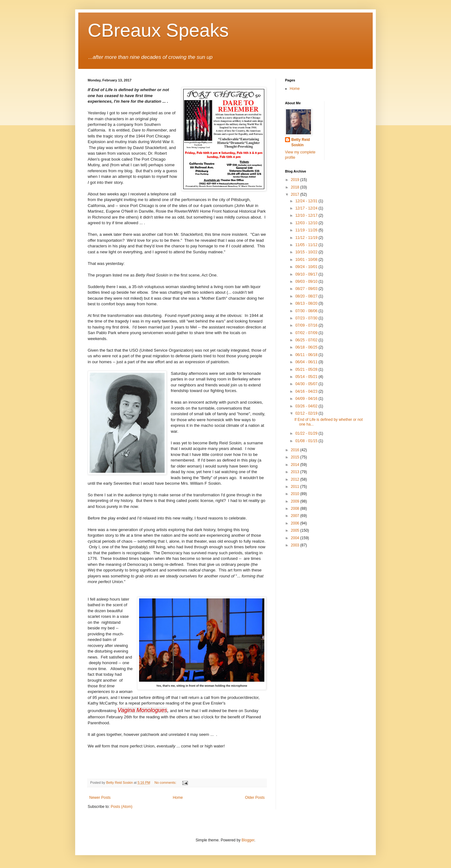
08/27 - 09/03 (307, 289)
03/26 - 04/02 (307, 406)
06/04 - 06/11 (307, 362)
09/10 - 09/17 (307, 274)
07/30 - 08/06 (307, 311)
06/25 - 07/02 (307, 340)
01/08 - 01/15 (307, 441)
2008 (296, 509)
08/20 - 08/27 (307, 296)
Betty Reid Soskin (301, 142)
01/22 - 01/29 (307, 433)
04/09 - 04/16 (307, 399)
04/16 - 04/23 (307, 391)
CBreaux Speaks (158, 30)
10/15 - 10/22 (307, 252)
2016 (296, 450)
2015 (296, 457)
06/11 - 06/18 (307, 355)
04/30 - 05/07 (307, 384)
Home (178, 798)
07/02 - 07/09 (307, 333)
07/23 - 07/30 (307, 318)
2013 (296, 472)
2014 (296, 465)
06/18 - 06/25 (307, 347)
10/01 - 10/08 (307, 260)
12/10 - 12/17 (307, 215)
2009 (296, 501)
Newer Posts (100, 798)
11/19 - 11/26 (307, 230)
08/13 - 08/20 (307, 303)
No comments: (166, 783)
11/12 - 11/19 (307, 238)
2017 (296, 194)
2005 (296, 530)
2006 (296, 523)
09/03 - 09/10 (307, 282)
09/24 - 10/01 (307, 267)
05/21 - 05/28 (307, 369)
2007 (296, 516)
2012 (296, 479)
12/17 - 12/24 (307, 208)
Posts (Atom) (121, 807)
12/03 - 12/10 (307, 223)
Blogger (248, 840)
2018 (296, 187)
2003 (296, 545)
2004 (296, 538)
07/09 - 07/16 (307, 325)
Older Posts (255, 798)
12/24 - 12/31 (307, 201)
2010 (296, 494)
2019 (296, 180)
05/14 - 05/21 (307, 377)
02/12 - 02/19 (307, 413)
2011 (296, 487)
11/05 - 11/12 (307, 245)
